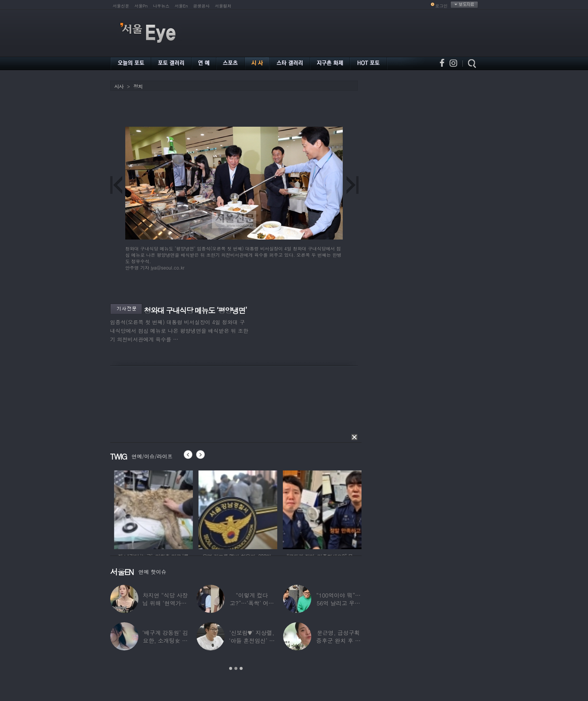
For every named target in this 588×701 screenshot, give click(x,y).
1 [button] (231, 668)
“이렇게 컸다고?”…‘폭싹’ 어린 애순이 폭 (252, 603)
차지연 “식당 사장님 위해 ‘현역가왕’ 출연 (165, 603)
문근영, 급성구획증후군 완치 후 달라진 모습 (338, 640)
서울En (181, 6)
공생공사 (201, 6)
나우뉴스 (161, 6)
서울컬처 (223, 6)
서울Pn (141, 6)
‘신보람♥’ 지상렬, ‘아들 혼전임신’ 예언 (252, 640)
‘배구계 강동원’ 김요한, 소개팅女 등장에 (165, 640)
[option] (141, 509)
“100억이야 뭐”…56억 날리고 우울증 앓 (338, 603)
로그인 (442, 6)
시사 (119, 86)
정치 (138, 86)
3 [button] (241, 668)
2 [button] (236, 668)
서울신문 (121, 6)
